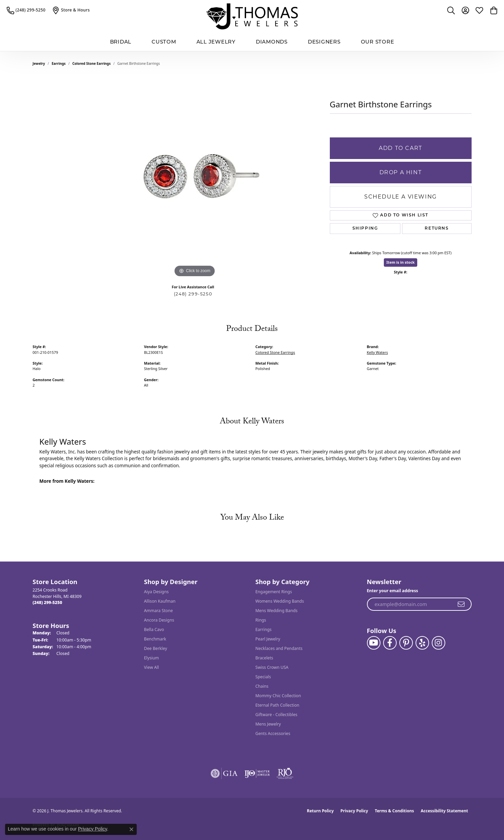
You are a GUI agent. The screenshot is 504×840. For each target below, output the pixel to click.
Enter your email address (393, 591)
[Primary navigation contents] (252, 42)
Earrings (59, 63)
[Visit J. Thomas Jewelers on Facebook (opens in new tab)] (390, 643)
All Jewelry (216, 42)
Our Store (378, 42)
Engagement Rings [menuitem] (274, 592)
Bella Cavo (154, 629)
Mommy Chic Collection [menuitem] (278, 696)
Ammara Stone (158, 611)
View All (152, 667)
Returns (437, 229)
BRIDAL (121, 42)
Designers (324, 42)
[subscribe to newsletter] (461, 604)
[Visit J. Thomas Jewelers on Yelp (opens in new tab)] (422, 643)
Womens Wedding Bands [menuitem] (280, 601)
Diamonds (272, 42)
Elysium (152, 658)
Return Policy (320, 811)
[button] (451, 10)
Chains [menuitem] (262, 686)
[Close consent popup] (131, 829)
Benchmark (155, 639)
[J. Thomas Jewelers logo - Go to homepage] (252, 16)
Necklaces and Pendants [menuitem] (279, 648)
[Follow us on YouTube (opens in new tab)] (374, 643)
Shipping (365, 229)
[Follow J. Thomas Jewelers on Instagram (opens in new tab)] (439, 643)
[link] (26, 10)
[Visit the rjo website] (285, 773)
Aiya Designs (156, 592)
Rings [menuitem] (261, 620)
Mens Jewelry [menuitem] (268, 724)
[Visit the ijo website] (257, 773)
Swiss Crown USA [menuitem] (272, 667)
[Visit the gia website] (224, 773)
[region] (195, 178)
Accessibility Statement (444, 811)
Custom (164, 42)
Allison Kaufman (160, 601)
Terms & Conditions (394, 811)
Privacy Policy (354, 811)
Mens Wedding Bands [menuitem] (277, 611)
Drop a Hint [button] (401, 172)
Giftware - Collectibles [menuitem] (276, 715)
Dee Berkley (156, 648)
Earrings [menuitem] (264, 629)
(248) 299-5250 (193, 294)
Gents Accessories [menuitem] (273, 733)
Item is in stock (401, 262)
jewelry (39, 63)
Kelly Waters (378, 352)
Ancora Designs (159, 620)
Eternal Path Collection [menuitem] (277, 705)
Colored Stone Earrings (91, 63)
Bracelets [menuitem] (264, 658)
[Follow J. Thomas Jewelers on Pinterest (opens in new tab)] (406, 643)
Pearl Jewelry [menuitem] (268, 639)
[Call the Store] (48, 602)
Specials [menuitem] (263, 677)
